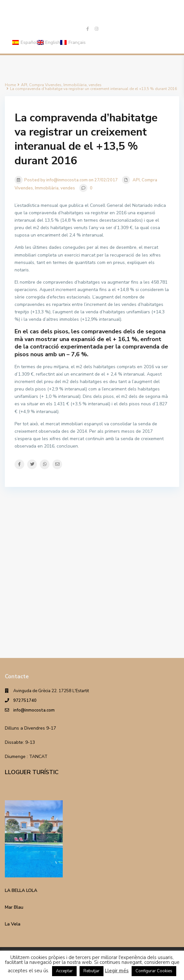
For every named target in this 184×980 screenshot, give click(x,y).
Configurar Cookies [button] (154, 971)
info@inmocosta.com (34, 710)
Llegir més (117, 971)
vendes (68, 188)
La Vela (13, 924)
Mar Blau (14, 907)
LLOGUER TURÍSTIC (32, 772)
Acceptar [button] (64, 971)
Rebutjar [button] (92, 971)
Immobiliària (47, 188)
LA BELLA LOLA (21, 890)
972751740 (25, 701)
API (136, 180)
